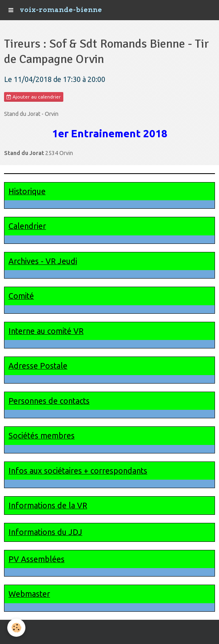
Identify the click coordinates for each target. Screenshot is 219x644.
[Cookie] (16, 628)
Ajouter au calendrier (34, 97)
